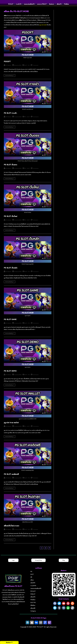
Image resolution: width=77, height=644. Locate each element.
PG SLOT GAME (10, 324)
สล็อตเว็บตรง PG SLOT (13, 591)
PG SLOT (11, 9)
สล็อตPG (59, 9)
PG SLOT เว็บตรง (10, 169)
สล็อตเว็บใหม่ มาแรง (12, 530)
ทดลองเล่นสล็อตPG (29, 9)
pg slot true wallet (11, 427)
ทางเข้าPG (19, 9)
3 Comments (36, 121)
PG (29, 70)
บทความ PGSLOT (42, 9)
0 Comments (36, 328)
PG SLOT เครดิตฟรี (11, 479)
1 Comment (35, 225)
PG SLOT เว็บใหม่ (11, 221)
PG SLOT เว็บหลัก (11, 272)
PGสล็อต (66, 9)
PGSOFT (7, 66)
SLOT (26, 70)
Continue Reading (10, 80)
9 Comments (36, 173)
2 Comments (36, 379)
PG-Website (8, 70)
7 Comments (35, 70)
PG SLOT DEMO (10, 376)
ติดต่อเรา (52, 9)
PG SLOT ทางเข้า (10, 118)
